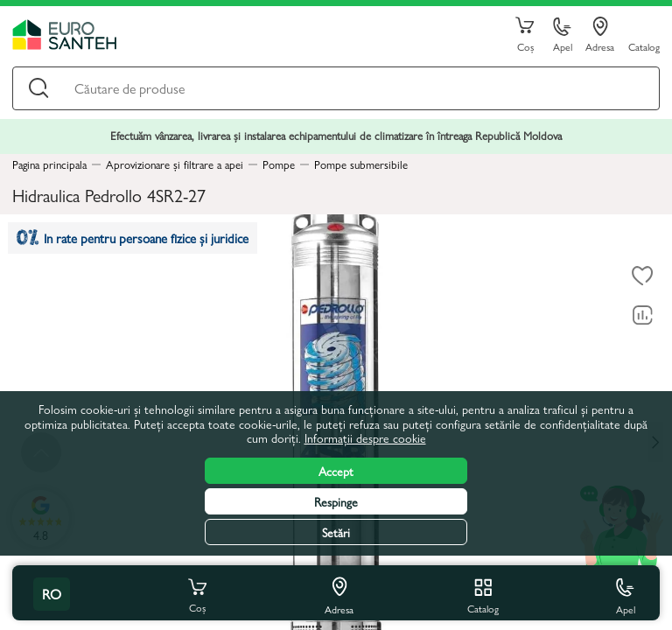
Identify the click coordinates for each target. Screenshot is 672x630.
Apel (563, 35)
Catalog (644, 46)
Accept (336, 471)
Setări (336, 532)
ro (52, 594)
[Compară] (642, 315)
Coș (525, 35)
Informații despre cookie (365, 437)
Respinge (336, 501)
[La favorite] (642, 276)
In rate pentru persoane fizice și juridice (133, 238)
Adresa (600, 35)
